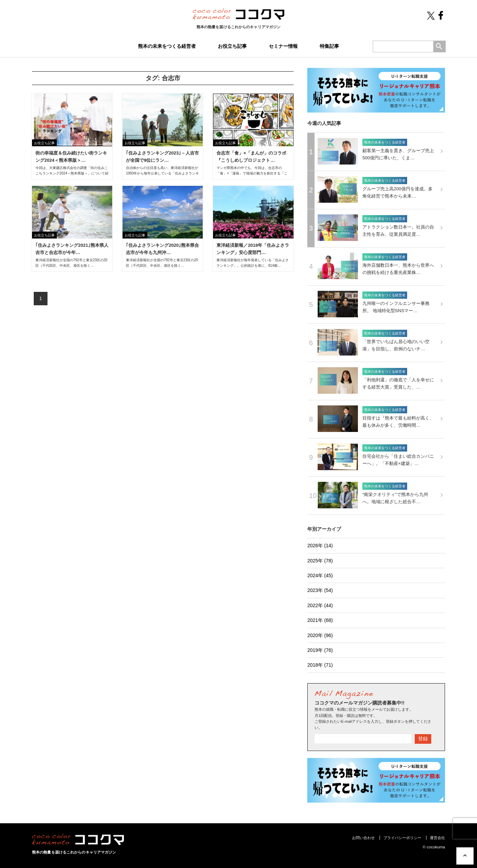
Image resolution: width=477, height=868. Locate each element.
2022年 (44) (320, 605)
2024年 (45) (320, 575)
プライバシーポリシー (402, 838)
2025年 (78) (320, 561)
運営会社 (437, 838)
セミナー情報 (283, 46)
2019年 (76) (320, 650)
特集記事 (329, 46)
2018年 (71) (320, 665)
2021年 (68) (320, 620)
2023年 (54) (320, 590)
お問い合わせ (363, 838)
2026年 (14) (320, 546)
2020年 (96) (320, 635)
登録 (423, 739)
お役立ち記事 (232, 46)
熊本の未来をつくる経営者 (167, 46)
